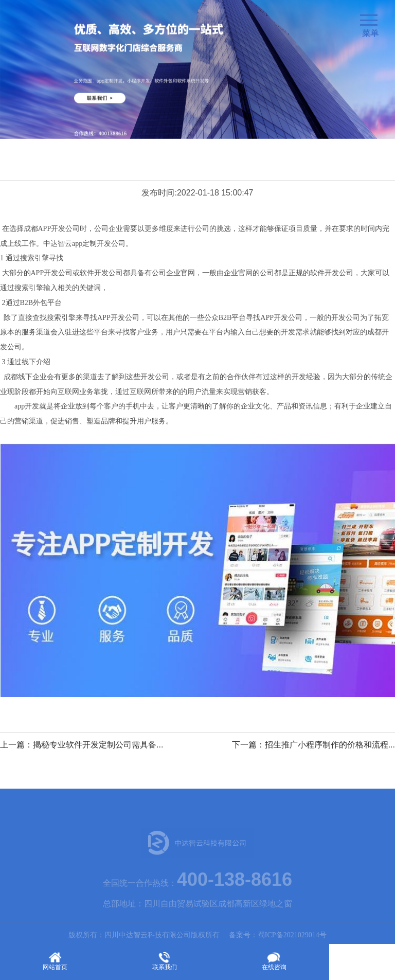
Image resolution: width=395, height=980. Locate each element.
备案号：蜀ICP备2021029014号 (278, 938)
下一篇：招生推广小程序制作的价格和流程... (313, 745)
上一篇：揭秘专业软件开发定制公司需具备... (82, 745)
